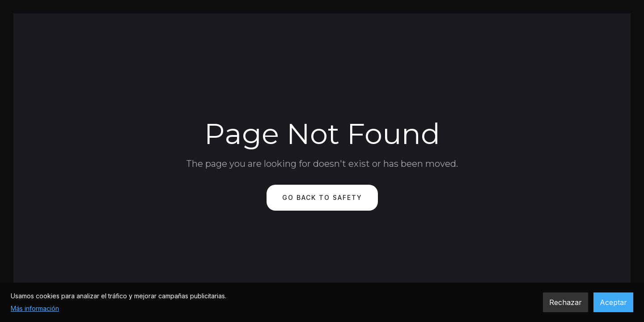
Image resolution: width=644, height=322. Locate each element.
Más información (35, 308)
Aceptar (613, 302)
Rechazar (566, 302)
